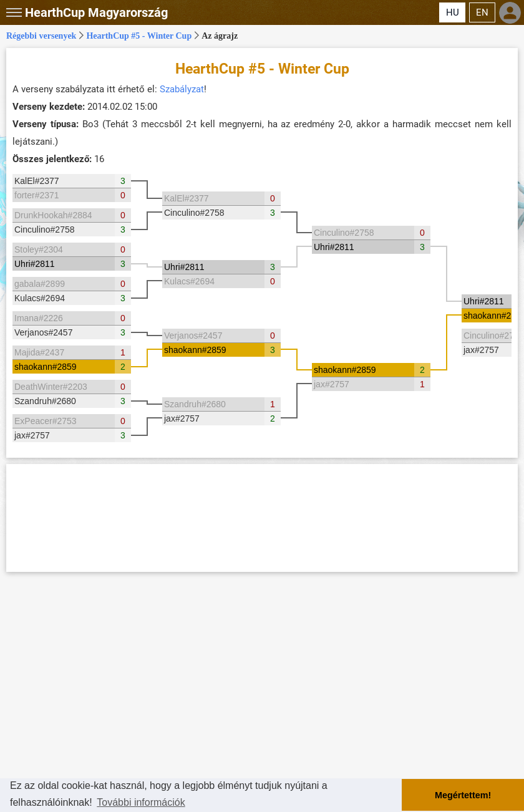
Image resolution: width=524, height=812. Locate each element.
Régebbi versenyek (41, 36)
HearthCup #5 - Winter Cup (139, 36)
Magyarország (96, 12)
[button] (12, 12)
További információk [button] (141, 802)
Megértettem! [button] (463, 795)
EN (482, 12)
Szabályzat (182, 89)
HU (453, 12)
